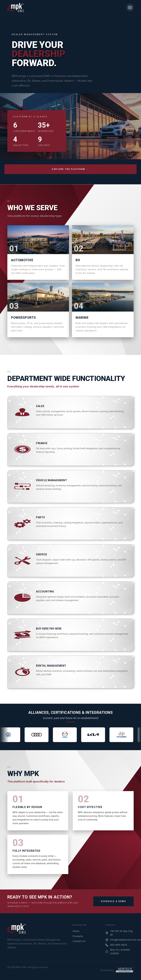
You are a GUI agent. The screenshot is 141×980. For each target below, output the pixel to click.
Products (78, 936)
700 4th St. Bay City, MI (122, 933)
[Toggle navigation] (130, 8)
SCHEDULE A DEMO (114, 901)
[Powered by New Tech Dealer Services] (117, 970)
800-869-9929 (119, 945)
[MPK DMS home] (17, 929)
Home (76, 931)
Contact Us (79, 941)
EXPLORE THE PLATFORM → (71, 169)
